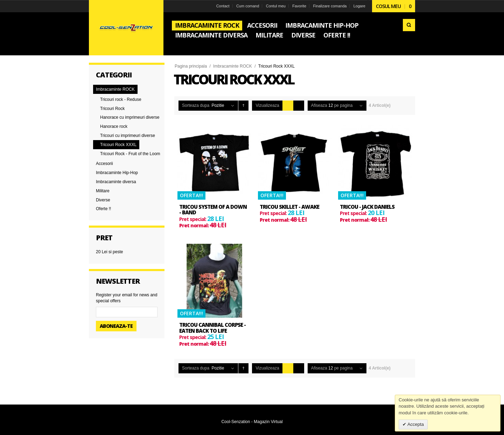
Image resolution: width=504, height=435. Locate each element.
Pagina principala (191, 66)
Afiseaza (319, 105)
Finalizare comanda (330, 6)
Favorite (299, 6)
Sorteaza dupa (196, 105)
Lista (299, 106)
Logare (359, 6)
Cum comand (248, 6)
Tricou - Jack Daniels (367, 207)
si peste (109, 252)
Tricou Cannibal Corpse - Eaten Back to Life (212, 328)
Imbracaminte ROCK (233, 66)
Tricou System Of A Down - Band (213, 210)
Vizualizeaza (267, 105)
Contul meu (276, 6)
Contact (223, 6)
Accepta (415, 424)
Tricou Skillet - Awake (289, 207)
